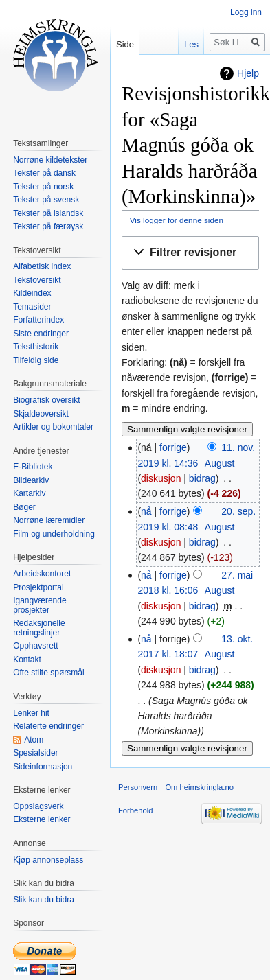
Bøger (24, 507)
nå (146, 511)
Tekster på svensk (46, 200)
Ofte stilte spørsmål (48, 673)
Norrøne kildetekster (50, 160)
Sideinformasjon (43, 767)
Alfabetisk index (42, 266)
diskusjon (161, 478)
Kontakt (27, 660)
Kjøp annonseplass (48, 860)
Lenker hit (31, 713)
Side (125, 44)
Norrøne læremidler (49, 520)
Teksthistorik (36, 347)
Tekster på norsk (43, 187)
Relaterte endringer (48, 726)
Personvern (138, 787)
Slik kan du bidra (44, 900)
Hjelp (248, 73)
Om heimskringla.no (199, 787)
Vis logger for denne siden (177, 220)
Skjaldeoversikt (41, 414)
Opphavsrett (35, 646)
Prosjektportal (38, 587)
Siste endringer (41, 334)
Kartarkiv (29, 493)
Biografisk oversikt (46, 400)
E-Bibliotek (33, 467)
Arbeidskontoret (42, 574)
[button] (190, 253)
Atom (34, 740)
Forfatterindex (38, 320)
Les (191, 44)
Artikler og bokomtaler (53, 427)
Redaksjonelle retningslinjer (39, 628)
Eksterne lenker (42, 819)
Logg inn (246, 12)
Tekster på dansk (44, 173)
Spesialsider (35, 753)
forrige (173, 447)
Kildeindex (32, 293)
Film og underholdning (54, 534)
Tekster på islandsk (48, 213)
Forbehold (135, 810)
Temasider (32, 307)
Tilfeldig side (36, 360)
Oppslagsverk (38, 806)
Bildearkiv (31, 480)
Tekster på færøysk (48, 226)
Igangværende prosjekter (40, 605)
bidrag (202, 478)
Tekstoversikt (37, 280)
